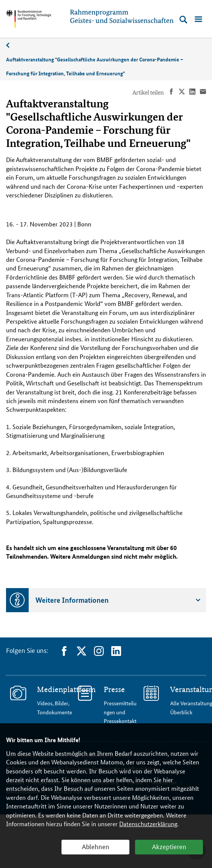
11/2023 (12, 45)
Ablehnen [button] (96, 846)
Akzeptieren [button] (169, 846)
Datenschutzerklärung (148, 824)
